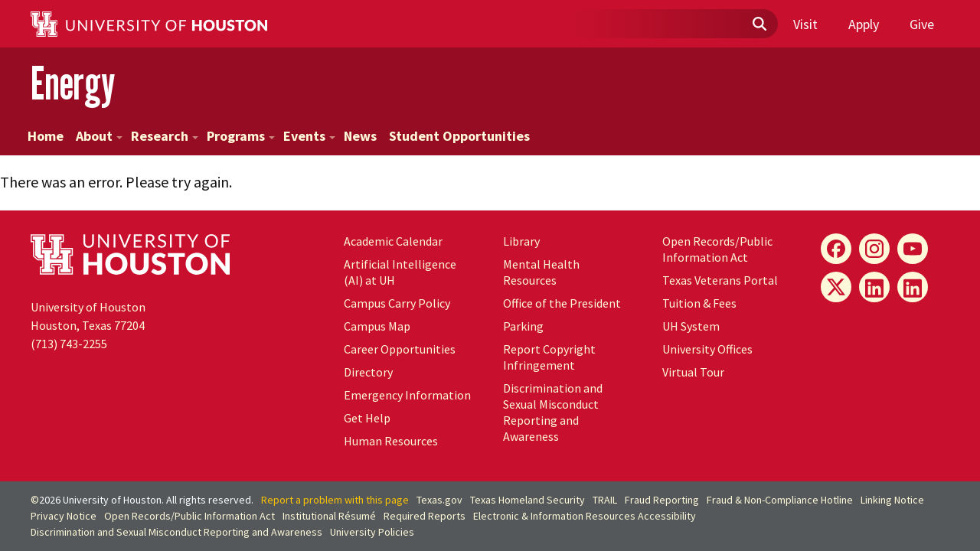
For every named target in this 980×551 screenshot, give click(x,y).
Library (521, 241)
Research (165, 136)
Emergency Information (407, 395)
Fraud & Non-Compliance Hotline (780, 500)
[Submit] (759, 24)
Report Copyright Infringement (549, 357)
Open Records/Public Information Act (717, 249)
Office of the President (562, 303)
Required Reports (425, 516)
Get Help (367, 418)
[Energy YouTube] (913, 249)
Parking (523, 326)
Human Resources (391, 441)
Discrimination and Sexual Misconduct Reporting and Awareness (553, 412)
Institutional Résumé (329, 516)
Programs (241, 136)
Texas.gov (439, 500)
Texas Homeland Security (528, 500)
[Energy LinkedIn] (874, 287)
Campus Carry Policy (397, 303)
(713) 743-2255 (69, 344)
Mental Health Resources (541, 272)
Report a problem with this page (335, 500)
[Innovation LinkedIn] (913, 287)
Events (309, 136)
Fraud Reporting (662, 500)
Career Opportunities (400, 349)
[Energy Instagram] (874, 249)
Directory (368, 372)
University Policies (372, 532)
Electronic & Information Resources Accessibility (585, 516)
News (360, 136)
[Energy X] (836, 287)
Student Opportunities (459, 136)
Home (46, 136)
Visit (805, 24)
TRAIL (605, 500)
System (691, 326)
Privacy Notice (64, 516)
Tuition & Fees (699, 303)
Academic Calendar (393, 241)
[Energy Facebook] (836, 249)
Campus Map (377, 326)
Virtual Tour (693, 372)
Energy (73, 83)
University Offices (707, 349)
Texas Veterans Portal (720, 280)
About (99, 136)
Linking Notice (892, 500)
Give (922, 24)
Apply (864, 24)
